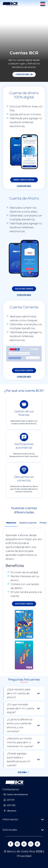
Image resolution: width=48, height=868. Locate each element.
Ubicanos (12, 811)
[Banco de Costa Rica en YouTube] (31, 844)
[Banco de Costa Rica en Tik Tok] (37, 844)
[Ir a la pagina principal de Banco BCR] (14, 783)
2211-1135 (11, 805)
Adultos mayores (28, 523)
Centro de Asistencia (17, 794)
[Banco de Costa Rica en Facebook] (11, 844)
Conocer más (24, 74)
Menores (11, 523)
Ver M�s (22, 772)
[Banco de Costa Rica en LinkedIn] (24, 844)
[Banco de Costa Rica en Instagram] (17, 844)
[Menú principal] (43, 4)
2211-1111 (11, 800)
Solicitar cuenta (24, 289)
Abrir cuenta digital (24, 180)
